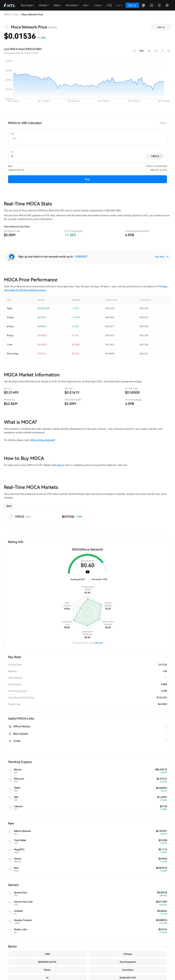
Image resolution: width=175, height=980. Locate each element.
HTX (51, 812)
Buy (87, 179)
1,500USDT (81, 257)
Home (7, 14)
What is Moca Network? (43, 440)
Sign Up (161, 27)
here (59, 465)
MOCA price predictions (40, 764)
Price (16, 14)
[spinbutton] (87, 139)
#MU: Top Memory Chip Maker (23, 970)
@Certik (99, 631)
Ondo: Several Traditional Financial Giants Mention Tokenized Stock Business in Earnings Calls (66, 965)
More (163, 123)
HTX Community (30, 943)
